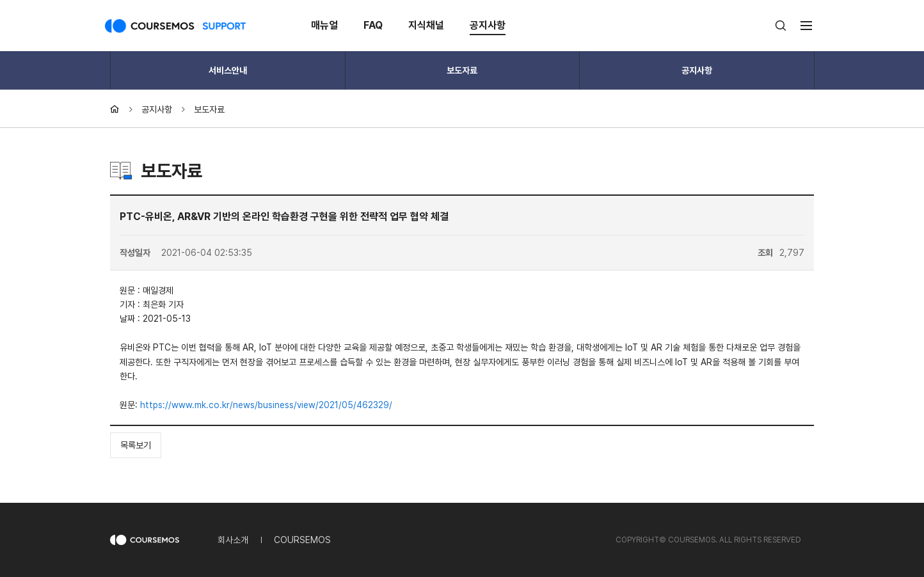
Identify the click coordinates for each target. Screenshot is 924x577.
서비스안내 (228, 70)
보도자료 (462, 70)
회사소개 (233, 540)
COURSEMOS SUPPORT (175, 26)
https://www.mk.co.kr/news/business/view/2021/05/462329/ (266, 405)
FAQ (373, 25)
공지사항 (488, 25)
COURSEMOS (302, 540)
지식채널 (426, 25)
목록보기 (136, 445)
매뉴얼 (324, 25)
